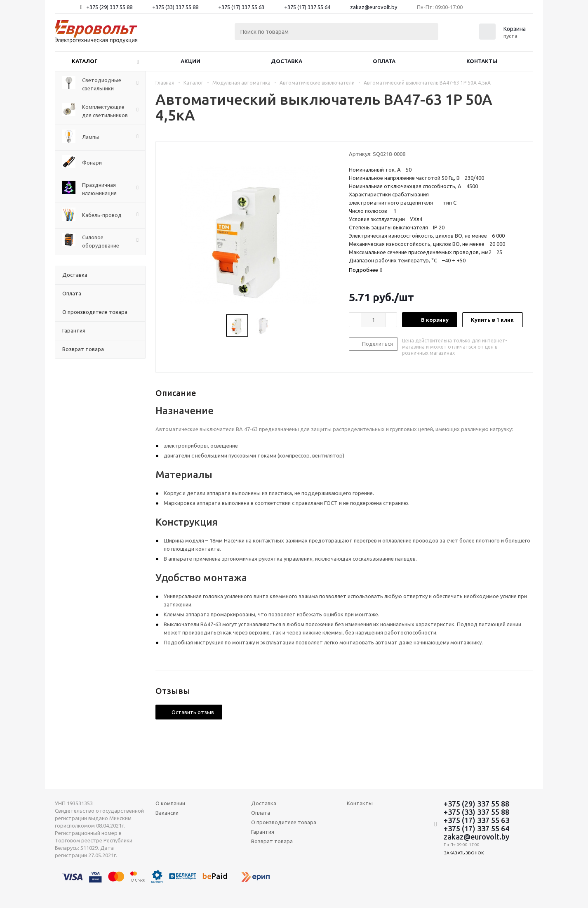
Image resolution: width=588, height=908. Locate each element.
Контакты (482, 61)
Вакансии (167, 813)
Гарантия (263, 832)
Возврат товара (272, 841)
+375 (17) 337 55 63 (241, 7)
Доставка (287, 61)
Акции (191, 61)
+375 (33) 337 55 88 (175, 7)
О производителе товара (284, 822)
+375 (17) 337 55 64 (307, 7)
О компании (170, 803)
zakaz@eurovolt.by (374, 7)
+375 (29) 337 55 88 (109, 7)
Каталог (85, 61)
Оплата (384, 61)
